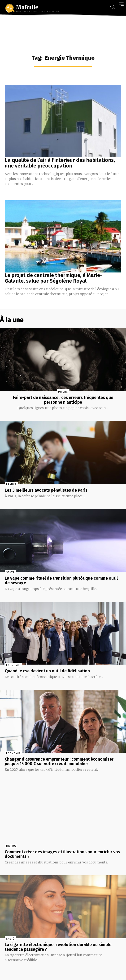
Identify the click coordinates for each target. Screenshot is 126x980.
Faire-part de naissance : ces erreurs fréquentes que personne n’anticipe (63, 400)
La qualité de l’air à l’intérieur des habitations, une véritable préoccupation (60, 163)
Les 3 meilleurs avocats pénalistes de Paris (46, 490)
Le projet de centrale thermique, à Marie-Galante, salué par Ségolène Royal (53, 278)
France (11, 484)
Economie (13, 665)
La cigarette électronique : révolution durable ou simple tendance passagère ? (58, 947)
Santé (10, 572)
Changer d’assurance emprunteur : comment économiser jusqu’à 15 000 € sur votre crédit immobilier (59, 762)
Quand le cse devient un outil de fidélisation (47, 671)
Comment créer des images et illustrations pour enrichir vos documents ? (62, 854)
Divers (63, 392)
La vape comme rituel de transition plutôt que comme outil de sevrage (61, 581)
